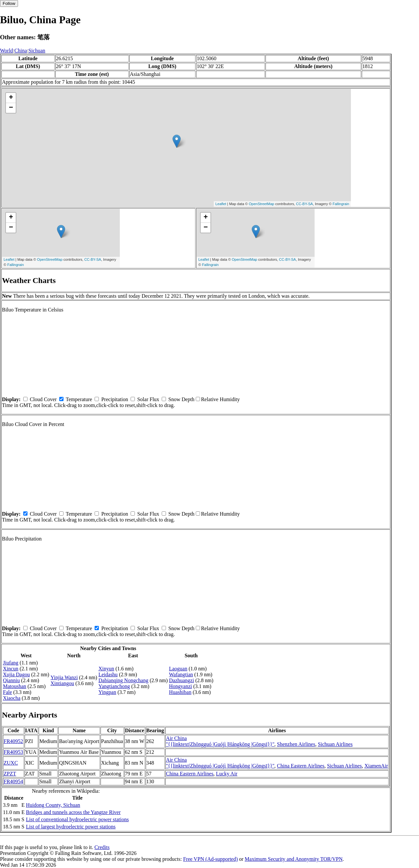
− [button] (11, 108)
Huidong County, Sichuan (53, 805)
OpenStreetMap (262, 204)
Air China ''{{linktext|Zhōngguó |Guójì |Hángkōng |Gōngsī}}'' (220, 741)
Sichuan (37, 51)
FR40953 (13, 752)
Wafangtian (181, 674)
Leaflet (221, 204)
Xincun (11, 669)
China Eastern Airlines (301, 766)
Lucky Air (227, 774)
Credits (102, 847)
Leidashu (108, 674)
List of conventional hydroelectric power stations (77, 819)
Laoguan (178, 669)
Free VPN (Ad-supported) (210, 859)
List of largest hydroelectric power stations (71, 827)
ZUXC (11, 763)
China (21, 51)
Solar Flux (148, 399)
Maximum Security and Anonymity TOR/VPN (294, 859)
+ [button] (11, 98)
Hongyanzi (180, 686)
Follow (9, 3)
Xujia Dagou (16, 674)
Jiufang (11, 663)
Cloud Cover (43, 399)
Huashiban (180, 692)
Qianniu (11, 680)
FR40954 (13, 781)
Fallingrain (341, 204)
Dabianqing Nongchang (123, 680)
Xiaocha (12, 698)
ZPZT (10, 774)
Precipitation (115, 399)
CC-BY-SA (304, 204)
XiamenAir (376, 766)
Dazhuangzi (181, 680)
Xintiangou (62, 683)
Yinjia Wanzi (64, 677)
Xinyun (106, 669)
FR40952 (13, 741)
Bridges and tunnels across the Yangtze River (73, 812)
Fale (8, 692)
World (7, 51)
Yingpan (107, 692)
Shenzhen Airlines (296, 744)
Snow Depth (181, 399)
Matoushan (15, 686)
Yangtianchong (114, 686)
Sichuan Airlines (335, 744)
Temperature (79, 399)
